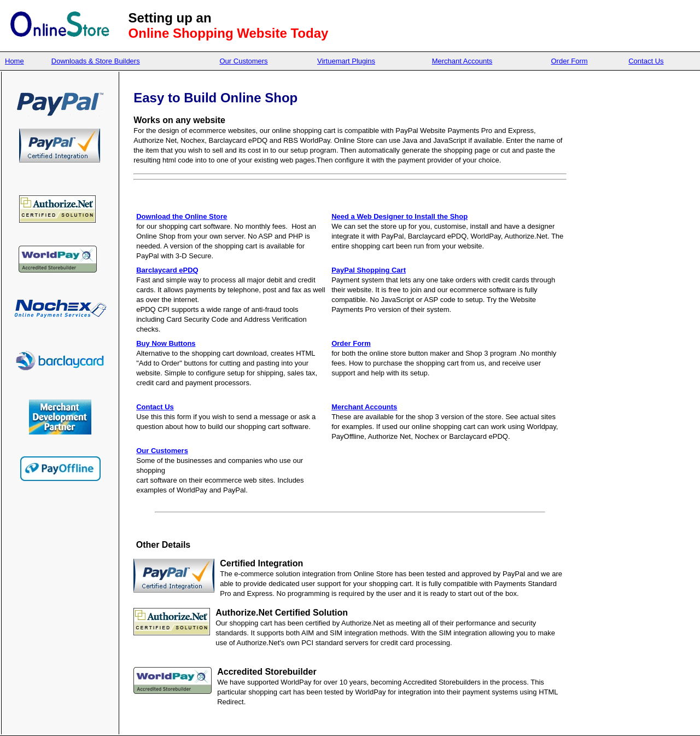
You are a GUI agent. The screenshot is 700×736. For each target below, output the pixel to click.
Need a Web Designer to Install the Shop (399, 216)
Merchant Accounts (462, 61)
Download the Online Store (182, 216)
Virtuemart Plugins (346, 61)
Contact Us (646, 61)
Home (14, 61)
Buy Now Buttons (166, 343)
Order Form (570, 61)
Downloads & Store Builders (96, 61)
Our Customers (243, 61)
